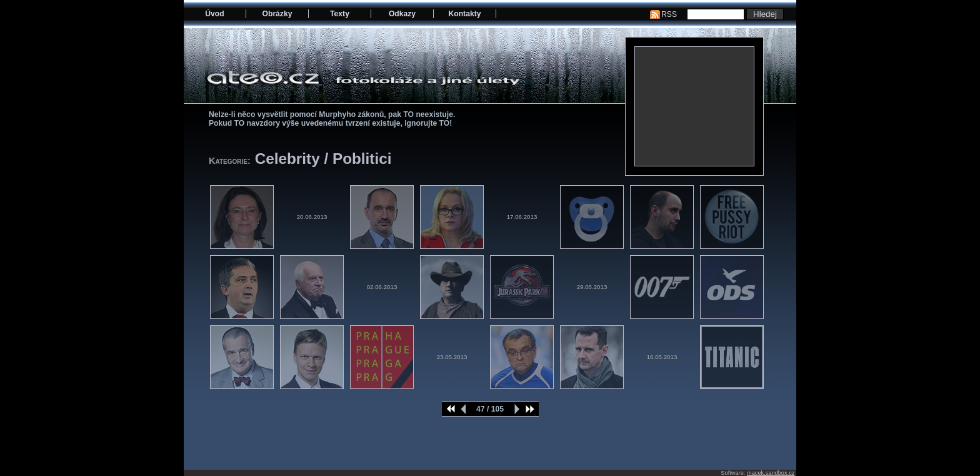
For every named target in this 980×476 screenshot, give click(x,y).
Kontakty (464, 14)
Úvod (214, 14)
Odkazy (402, 14)
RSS (669, 14)
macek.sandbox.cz (771, 473)
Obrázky (277, 14)
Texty (340, 14)
